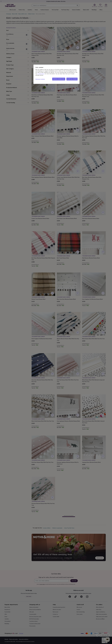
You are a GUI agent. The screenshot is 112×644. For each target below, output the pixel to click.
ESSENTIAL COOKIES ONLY (59, 79)
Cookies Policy (41, 74)
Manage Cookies (40, 79)
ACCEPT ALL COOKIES (72, 79)
